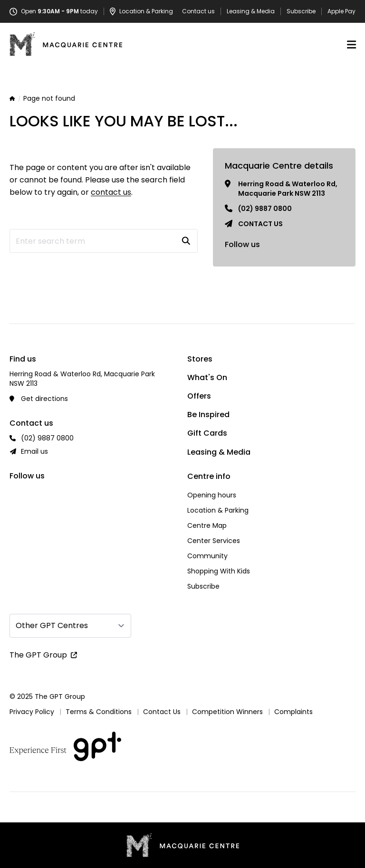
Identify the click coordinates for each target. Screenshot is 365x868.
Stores (200, 359)
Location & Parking (218, 510)
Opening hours (212, 495)
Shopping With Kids (219, 571)
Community (207, 556)
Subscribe (301, 11)
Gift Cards (207, 433)
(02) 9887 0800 (265, 209)
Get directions (44, 399)
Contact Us (162, 712)
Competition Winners (227, 712)
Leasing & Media (251, 11)
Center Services (214, 541)
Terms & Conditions (99, 712)
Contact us (198, 11)
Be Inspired (208, 415)
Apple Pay (341, 11)
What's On (207, 377)
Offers (199, 396)
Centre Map (207, 525)
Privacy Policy (32, 712)
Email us (34, 451)
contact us (111, 192)
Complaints (293, 712)
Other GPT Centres (52, 625)
